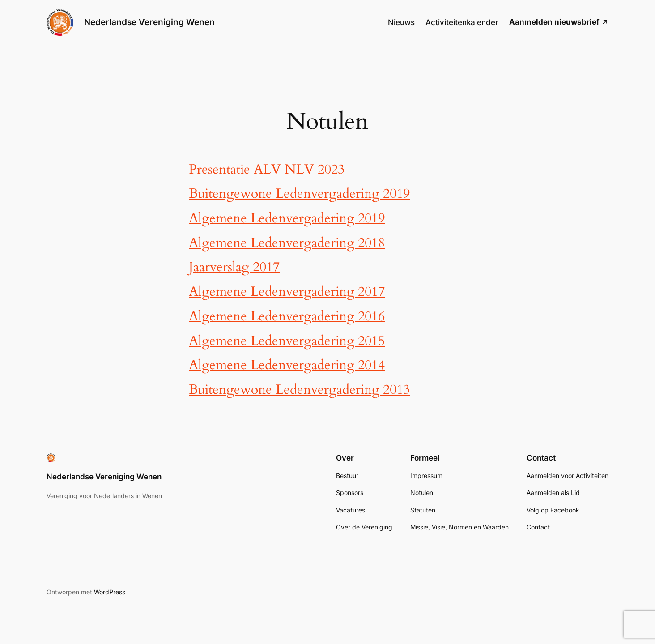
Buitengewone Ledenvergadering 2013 (299, 390)
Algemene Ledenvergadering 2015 (287, 341)
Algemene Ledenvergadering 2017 (287, 292)
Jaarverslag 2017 (234, 267)
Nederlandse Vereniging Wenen (149, 22)
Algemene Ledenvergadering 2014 (287, 365)
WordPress (110, 592)
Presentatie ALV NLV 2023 (267, 170)
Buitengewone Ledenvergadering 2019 (299, 194)
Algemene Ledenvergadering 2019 (287, 218)
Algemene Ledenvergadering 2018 (287, 243)
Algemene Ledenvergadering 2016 (287, 316)
